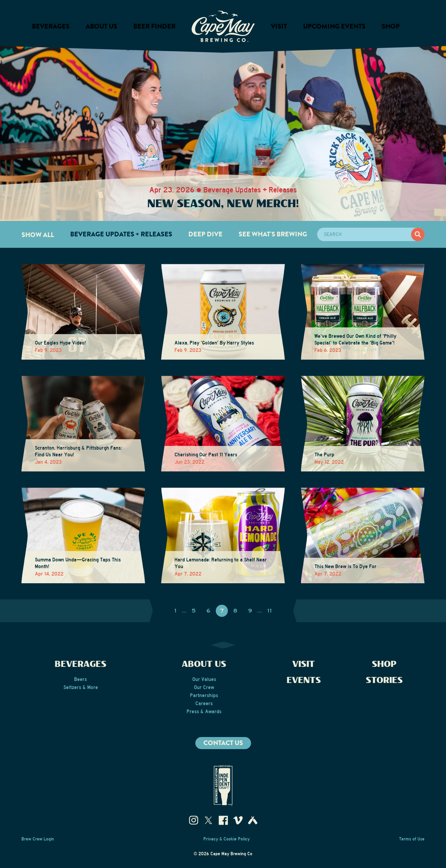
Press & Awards (204, 712)
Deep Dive (205, 234)
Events (304, 680)
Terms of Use (412, 839)
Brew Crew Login (38, 839)
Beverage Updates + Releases (121, 234)
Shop (391, 26)
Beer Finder (154, 26)
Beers (81, 679)
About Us (204, 664)
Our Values (204, 679)
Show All (38, 235)
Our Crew (204, 687)
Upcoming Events (334, 26)
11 (269, 611)
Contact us (223, 743)
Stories (384, 680)
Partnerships (204, 695)
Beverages (51, 26)
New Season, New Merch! (223, 204)
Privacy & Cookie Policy (227, 839)
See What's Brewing (273, 234)
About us (101, 26)
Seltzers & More (81, 687)
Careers (204, 703)
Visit (279, 26)
